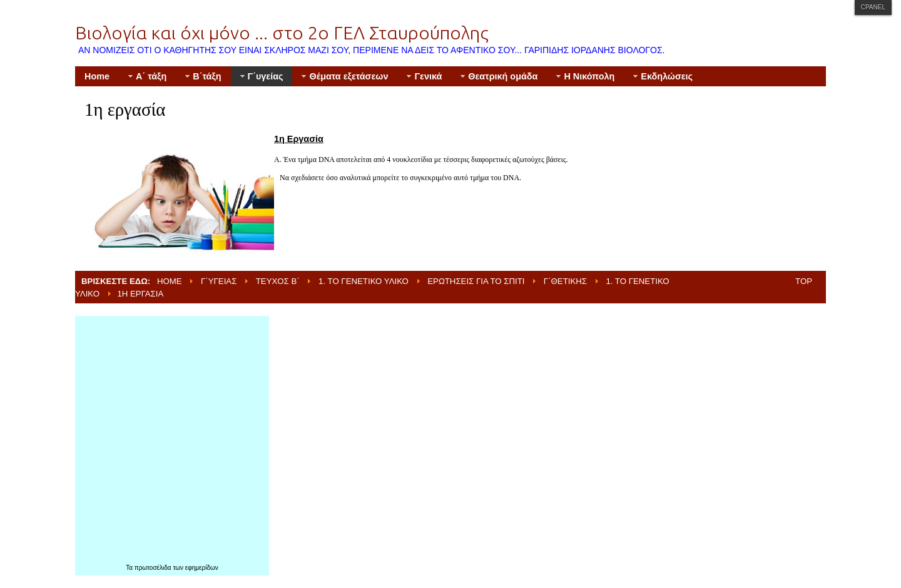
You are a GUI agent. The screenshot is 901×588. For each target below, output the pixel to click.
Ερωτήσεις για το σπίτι (476, 281)
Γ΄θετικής (565, 281)
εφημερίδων (202, 568)
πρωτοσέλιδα (154, 568)
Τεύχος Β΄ (278, 281)
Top (804, 281)
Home (170, 281)
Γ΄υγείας (219, 281)
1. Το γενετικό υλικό (364, 281)
